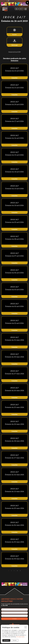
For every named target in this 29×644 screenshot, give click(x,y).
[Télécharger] (15, 42)
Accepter (6, 640)
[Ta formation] (14, 4)
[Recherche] (17, 9)
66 (17, 571)
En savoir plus (20, 637)
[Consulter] (14, 72)
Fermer (15, 640)
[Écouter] (15, 32)
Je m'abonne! (14, 619)
